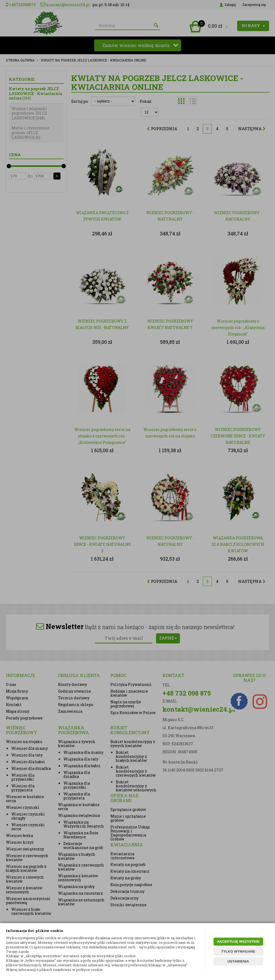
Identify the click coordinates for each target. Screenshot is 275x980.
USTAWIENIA (238, 961)
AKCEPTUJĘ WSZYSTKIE (238, 941)
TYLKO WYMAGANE (238, 951)
